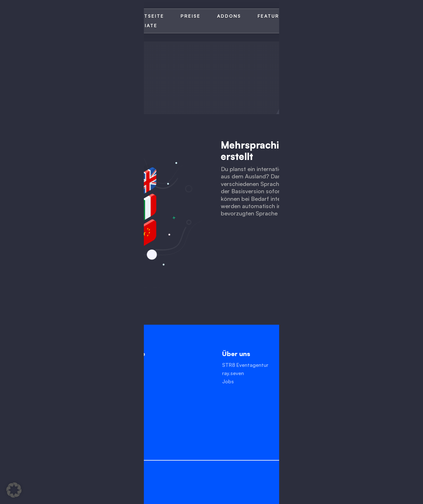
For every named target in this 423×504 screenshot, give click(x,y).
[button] (14, 490)
